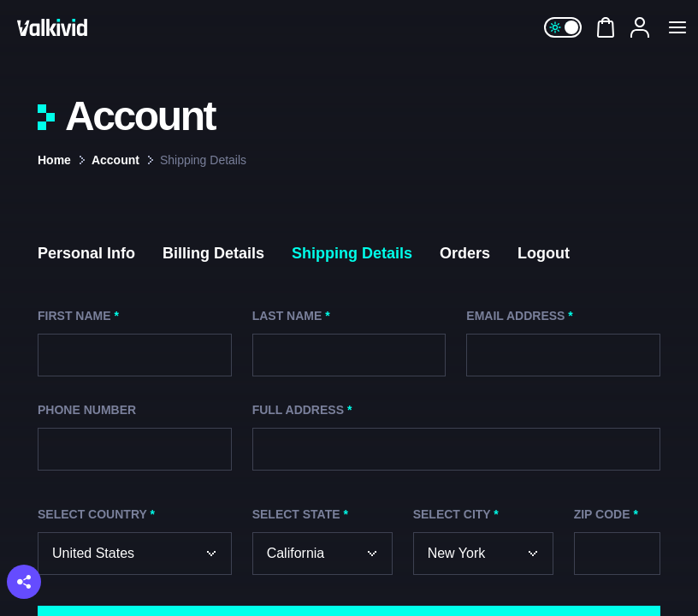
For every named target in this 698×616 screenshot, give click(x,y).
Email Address (519, 316)
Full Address (302, 410)
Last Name (291, 316)
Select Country (96, 514)
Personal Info (86, 253)
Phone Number (87, 410)
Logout (544, 253)
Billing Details (213, 253)
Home (54, 160)
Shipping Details (352, 253)
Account (115, 160)
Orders (465, 253)
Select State (300, 514)
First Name (78, 316)
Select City (456, 514)
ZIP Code (606, 514)
